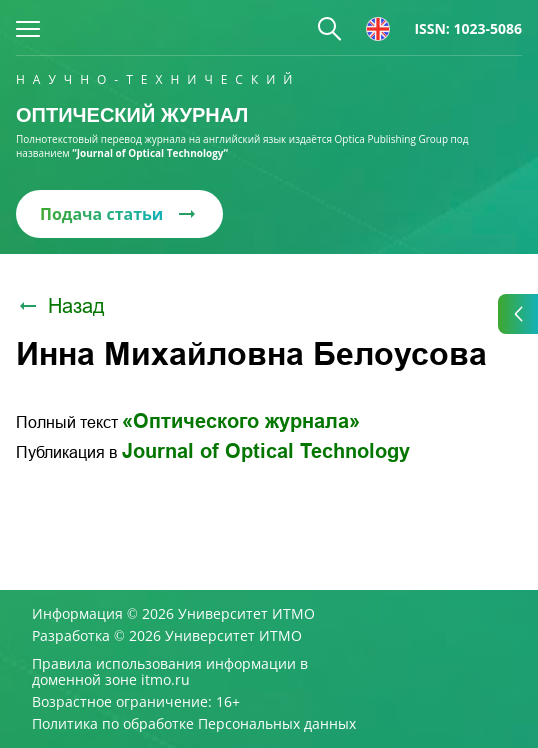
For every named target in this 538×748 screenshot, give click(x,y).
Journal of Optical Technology (266, 451)
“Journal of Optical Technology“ (150, 153)
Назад (60, 306)
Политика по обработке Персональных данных (194, 724)
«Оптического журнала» (241, 421)
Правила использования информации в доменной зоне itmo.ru (170, 672)
